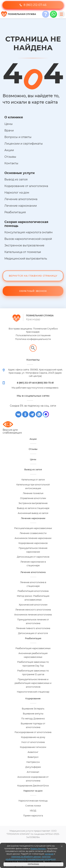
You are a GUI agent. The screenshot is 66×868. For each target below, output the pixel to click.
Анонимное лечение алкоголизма (33, 615)
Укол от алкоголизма (33, 742)
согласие (49, 854)
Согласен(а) (33, 864)
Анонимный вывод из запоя (33, 513)
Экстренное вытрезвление (24, 245)
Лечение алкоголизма (21, 199)
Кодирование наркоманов (33, 543)
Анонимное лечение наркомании (33, 538)
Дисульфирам (33, 767)
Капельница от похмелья (23, 252)
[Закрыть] (62, 846)
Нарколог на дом (17, 193)
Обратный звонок (33, 291)
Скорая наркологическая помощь (26, 224)
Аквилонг (33, 752)
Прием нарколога (33, 816)
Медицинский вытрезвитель (26, 259)
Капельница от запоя (33, 480)
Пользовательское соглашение (33, 335)
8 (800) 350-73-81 (45, 383)
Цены (9, 124)
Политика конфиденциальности (33, 339)
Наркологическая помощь (33, 801)
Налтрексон (33, 762)
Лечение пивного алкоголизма (33, 628)
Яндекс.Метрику (38, 849)
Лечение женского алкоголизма (33, 610)
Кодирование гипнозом (33, 747)
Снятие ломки (33, 806)
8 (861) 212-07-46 (33, 5)
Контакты (11, 163)
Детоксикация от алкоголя (33, 633)
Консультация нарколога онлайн (29, 232)
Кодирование (33, 698)
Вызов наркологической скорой (28, 239)
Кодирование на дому (33, 737)
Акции (9, 150)
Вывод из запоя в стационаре (33, 508)
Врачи (9, 130)
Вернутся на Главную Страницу (33, 276)
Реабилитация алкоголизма (33, 591)
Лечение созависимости (33, 533)
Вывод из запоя (16, 179)
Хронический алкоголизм (33, 605)
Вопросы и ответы (18, 137)
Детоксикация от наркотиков (33, 557)
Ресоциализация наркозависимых (33, 528)
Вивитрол (33, 757)
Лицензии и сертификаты (24, 144)
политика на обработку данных (26, 857)
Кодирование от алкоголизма (26, 186)
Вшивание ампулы (33, 714)
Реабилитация (15, 212)
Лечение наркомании (21, 206)
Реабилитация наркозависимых (33, 648)
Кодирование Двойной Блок (33, 786)
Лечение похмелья (33, 493)
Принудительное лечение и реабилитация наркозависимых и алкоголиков (33, 683)
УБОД (33, 811)
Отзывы (10, 157)
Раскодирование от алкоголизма (33, 732)
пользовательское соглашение (41, 859)
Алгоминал (33, 772)
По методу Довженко (33, 719)
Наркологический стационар (33, 692)
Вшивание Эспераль (33, 709)
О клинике (14, 117)
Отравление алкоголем (33, 498)
